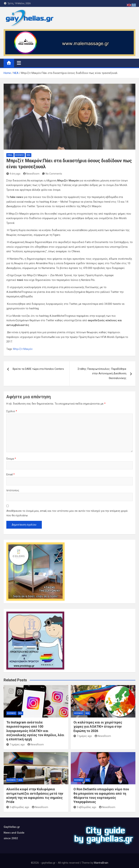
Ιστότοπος (13, 490)
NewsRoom (31, 174)
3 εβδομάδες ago (18, 807)
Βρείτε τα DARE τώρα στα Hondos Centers (38, 369)
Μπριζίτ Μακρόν (23, 349)
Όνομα (11, 459)
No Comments (54, 174)
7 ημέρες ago (16, 744)
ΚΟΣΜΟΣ (20, 155)
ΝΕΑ (29, 155)
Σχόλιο (12, 411)
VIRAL (10, 155)
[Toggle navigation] (19, 63)
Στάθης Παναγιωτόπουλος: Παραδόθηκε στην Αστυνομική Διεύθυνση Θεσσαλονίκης (102, 374)
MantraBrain (101, 863)
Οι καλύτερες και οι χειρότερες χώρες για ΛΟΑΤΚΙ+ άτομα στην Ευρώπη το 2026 (98, 727)
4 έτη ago (13, 174)
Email (10, 474)
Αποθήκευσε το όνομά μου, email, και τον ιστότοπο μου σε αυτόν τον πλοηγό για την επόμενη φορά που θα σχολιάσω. (67, 513)
